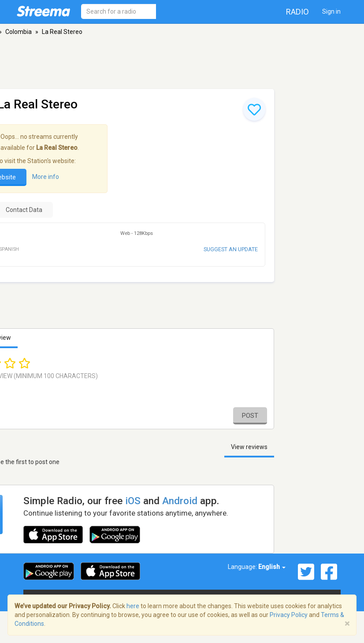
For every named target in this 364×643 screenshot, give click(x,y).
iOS (133, 501)
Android (180, 501)
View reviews (249, 447)
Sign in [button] (331, 11)
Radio (297, 12)
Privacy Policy (289, 615)
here (133, 606)
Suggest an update (231, 249)
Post (250, 416)
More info (46, 177)
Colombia (19, 32)
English (272, 567)
